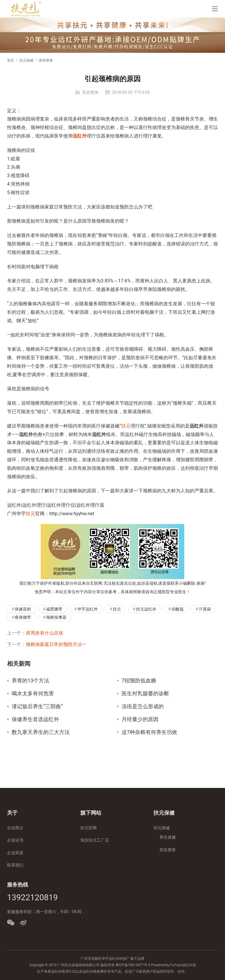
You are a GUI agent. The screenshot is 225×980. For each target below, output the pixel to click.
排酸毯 (178, 609)
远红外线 (189, 965)
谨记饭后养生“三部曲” (37, 706)
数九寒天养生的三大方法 (41, 732)
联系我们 (15, 865)
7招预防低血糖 (139, 681)
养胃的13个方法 (30, 681)
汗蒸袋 (205, 609)
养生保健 (168, 837)
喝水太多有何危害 (33, 694)
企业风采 (15, 853)
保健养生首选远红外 (35, 719)
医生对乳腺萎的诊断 (145, 694)
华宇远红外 (88, 609)
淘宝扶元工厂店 (95, 840)
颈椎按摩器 (56, 617)
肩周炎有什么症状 (45, 633)
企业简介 (15, 828)
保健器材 (23, 609)
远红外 (80, 136)
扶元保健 (162, 828)
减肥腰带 (54, 609)
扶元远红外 (146, 609)
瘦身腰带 (23, 617)
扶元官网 (88, 828)
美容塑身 (90, 92)
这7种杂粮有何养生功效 (149, 732)
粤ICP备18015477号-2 (133, 965)
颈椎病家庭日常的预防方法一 (56, 644)
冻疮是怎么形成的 (143, 706)
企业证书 (15, 840)
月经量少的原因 (140, 719)
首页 (11, 60)
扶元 (126, 426)
